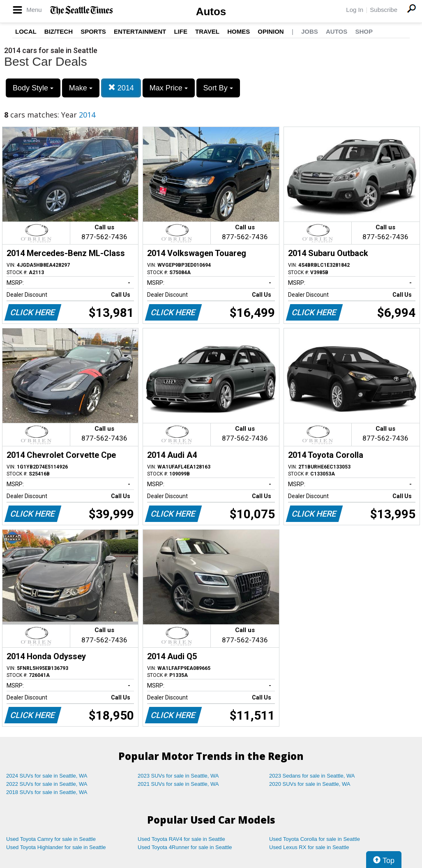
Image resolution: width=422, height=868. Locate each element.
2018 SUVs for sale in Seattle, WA (47, 792)
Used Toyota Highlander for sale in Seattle (56, 847)
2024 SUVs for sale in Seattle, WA (47, 776)
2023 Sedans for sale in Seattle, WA (312, 776)
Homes (239, 31)
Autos (211, 12)
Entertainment (140, 31)
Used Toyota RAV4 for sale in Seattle (181, 839)
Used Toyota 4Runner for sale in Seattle (185, 847)
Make (81, 88)
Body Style (33, 88)
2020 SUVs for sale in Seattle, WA (310, 784)
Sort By (218, 88)
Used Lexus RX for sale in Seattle (309, 847)
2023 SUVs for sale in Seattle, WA (178, 776)
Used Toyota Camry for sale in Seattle (51, 839)
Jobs (310, 31)
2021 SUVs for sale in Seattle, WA (178, 784)
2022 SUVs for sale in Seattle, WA (47, 784)
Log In (355, 10)
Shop (364, 31)
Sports (93, 31)
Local (26, 31)
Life (181, 31)
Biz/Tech (59, 31)
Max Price (169, 88)
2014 (121, 88)
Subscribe (384, 10)
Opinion (271, 31)
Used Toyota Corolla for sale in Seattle (315, 839)
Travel (207, 31)
